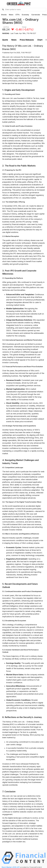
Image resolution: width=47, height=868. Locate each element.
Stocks (4, 15)
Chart (40, 40)
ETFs (18, 15)
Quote (5, 40)
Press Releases (27, 40)
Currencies (36, 15)
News (11, 15)
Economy (25, 15)
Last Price (6, 27)
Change (24, 27)
